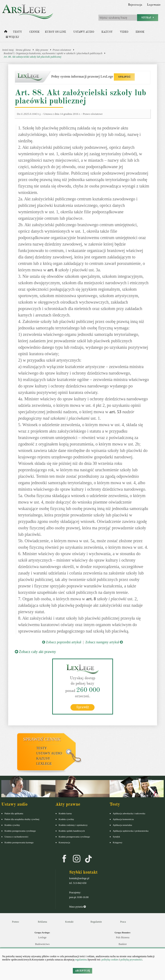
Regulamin (96, 922)
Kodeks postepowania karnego (19, 842)
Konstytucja (64, 842)
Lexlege (42, 937)
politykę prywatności (131, 960)
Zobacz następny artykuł (104, 642)
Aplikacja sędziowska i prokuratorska (131, 831)
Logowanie (154, 5)
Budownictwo (42, 944)
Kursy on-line (55, 32)
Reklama (42, 922)
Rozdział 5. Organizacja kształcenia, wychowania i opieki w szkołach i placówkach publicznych (53, 53)
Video (124, 32)
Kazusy (107, 32)
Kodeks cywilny (12, 825)
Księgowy (118, 842)
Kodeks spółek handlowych (72, 831)
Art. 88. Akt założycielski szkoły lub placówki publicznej (32, 57)
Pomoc (16, 922)
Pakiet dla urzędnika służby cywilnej (22, 819)
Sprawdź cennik (42, 739)
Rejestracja (135, 5)
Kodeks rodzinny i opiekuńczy (73, 825)
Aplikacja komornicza (123, 819)
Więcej (12, 37)
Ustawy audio (84, 32)
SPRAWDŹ (124, 77)
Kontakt (69, 922)
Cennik (34, 32)
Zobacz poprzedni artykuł (62, 642)
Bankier (123, 944)
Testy (17, 32)
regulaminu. (81, 960)
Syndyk (116, 837)
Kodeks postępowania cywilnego (20, 831)
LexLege (44, 764)
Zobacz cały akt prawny (35, 652)
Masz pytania (77, 907)
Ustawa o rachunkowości (16, 837)
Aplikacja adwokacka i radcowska (129, 813)
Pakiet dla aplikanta (14, 813)
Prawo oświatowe (62, 50)
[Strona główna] (6, 32)
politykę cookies (110, 960)
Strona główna (23, 50)
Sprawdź (83, 707)
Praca (123, 922)
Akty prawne (42, 50)
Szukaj (148, 18)
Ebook (140, 32)
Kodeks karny (65, 813)
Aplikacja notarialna (122, 825)
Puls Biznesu (123, 937)
